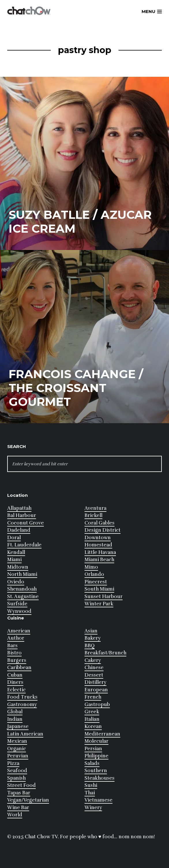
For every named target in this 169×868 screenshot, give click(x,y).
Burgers (17, 660)
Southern (96, 771)
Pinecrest (96, 582)
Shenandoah (22, 589)
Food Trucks (22, 697)
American (19, 631)
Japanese (18, 726)
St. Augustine (23, 597)
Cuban (15, 675)
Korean (93, 726)
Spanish (16, 778)
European (96, 690)
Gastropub (97, 704)
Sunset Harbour (104, 597)
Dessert (94, 675)
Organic (17, 749)
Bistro (14, 653)
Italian (92, 719)
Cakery (93, 660)
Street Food (21, 785)
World (15, 815)
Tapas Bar (19, 793)
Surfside (17, 604)
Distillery (95, 682)
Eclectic (16, 690)
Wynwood (19, 611)
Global (15, 712)
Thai (90, 793)
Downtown (98, 538)
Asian (91, 631)
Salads (92, 763)
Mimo (91, 567)
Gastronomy (22, 704)
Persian (93, 749)
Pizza (13, 763)
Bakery (93, 638)
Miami (14, 560)
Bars (12, 646)
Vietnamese (98, 800)
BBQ (90, 646)
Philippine (96, 756)
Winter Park (99, 604)
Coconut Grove (26, 523)
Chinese (94, 668)
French (93, 697)
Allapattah (19, 508)
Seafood (17, 771)
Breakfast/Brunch (105, 653)
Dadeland (19, 530)
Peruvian (18, 756)
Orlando (94, 574)
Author (16, 638)
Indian (15, 719)
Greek (92, 712)
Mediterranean (102, 734)
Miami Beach (99, 560)
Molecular (96, 741)
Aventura (95, 508)
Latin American (25, 734)
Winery (93, 808)
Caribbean (19, 668)
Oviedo (16, 582)
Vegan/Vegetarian (28, 800)
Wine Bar (18, 808)
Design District (103, 530)
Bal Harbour (22, 515)
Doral (14, 538)
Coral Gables (99, 523)
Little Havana (100, 552)
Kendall (16, 552)
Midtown (18, 567)
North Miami (22, 574)
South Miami (99, 589)
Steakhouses (99, 778)
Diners (15, 682)
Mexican (17, 741)
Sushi (91, 785)
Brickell (93, 515)
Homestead (98, 545)
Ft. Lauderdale (24, 545)
